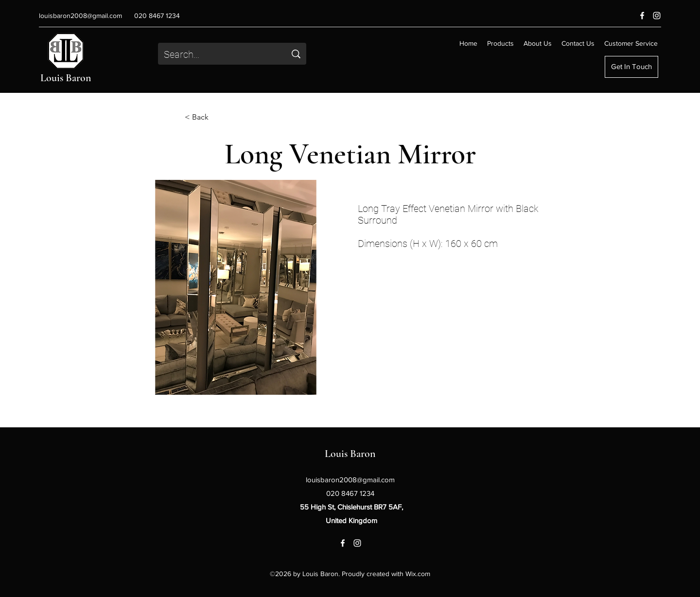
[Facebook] (642, 16)
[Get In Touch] (631, 67)
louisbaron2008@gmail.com (80, 16)
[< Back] (217, 117)
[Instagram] (657, 16)
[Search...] (218, 55)
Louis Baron (66, 78)
